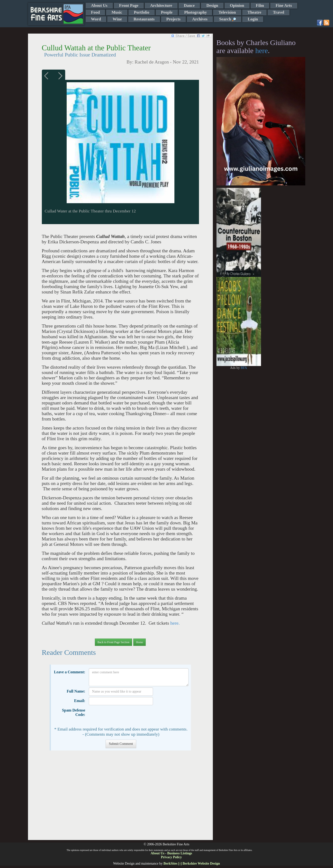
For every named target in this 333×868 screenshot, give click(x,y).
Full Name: (76, 691)
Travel (279, 12)
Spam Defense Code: (74, 712)
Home (139, 642)
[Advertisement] (120, 798)
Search (228, 19)
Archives (200, 19)
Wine (117, 19)
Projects (173, 19)
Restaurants (144, 19)
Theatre (255, 12)
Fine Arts (284, 5)
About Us (99, 5)
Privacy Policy (171, 857)
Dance (189, 5)
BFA (244, 368)
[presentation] (126, 716)
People (167, 12)
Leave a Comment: (70, 672)
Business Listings (180, 853)
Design (212, 5)
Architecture (161, 5)
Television (227, 12)
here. (174, 623)
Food (95, 12)
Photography (195, 12)
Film (260, 5)
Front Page (129, 5)
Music (117, 12)
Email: (80, 701)
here (261, 50)
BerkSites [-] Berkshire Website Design (192, 863)
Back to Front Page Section (113, 642)
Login (253, 19)
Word (96, 19)
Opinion (237, 5)
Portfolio (141, 12)
